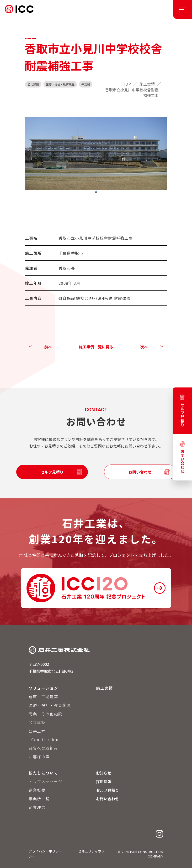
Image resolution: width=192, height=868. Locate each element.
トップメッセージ (45, 781)
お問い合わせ (140, 472)
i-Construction (43, 739)
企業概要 (37, 790)
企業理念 (37, 807)
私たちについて (43, 773)
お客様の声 (39, 757)
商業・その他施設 (45, 714)
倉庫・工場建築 (43, 697)
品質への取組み (43, 748)
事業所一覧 (39, 799)
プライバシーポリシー (45, 851)
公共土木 (37, 731)
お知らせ (104, 773)
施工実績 (104, 688)
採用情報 (104, 781)
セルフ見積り (52, 472)
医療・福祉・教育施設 (50, 705)
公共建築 (37, 722)
